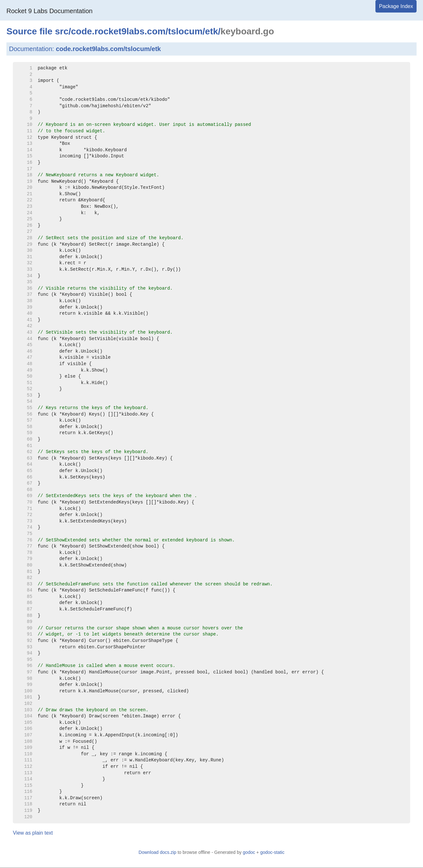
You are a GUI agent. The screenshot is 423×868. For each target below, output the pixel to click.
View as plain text (33, 833)
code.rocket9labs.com (118, 31)
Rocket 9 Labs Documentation (50, 11)
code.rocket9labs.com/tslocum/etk (108, 49)
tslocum (185, 31)
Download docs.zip (157, 852)
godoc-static (272, 852)
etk (212, 31)
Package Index (396, 6)
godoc (249, 852)
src (62, 31)
